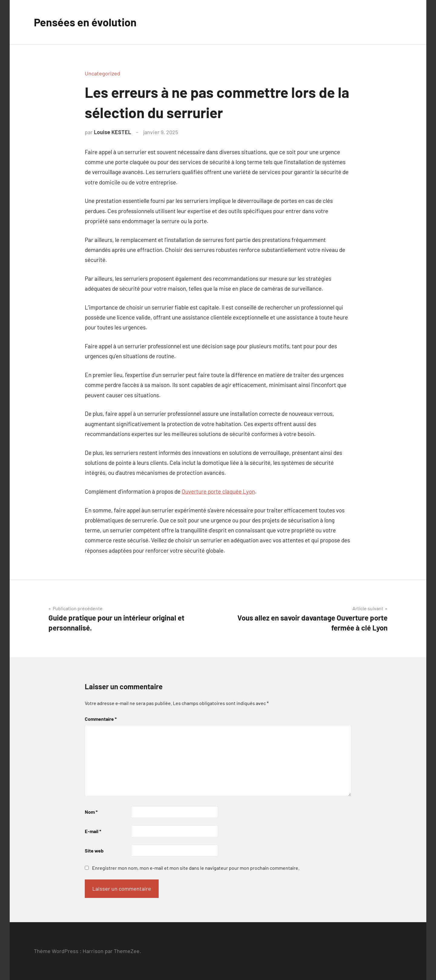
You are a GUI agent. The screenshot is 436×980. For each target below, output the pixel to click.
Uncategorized (102, 73)
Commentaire (101, 719)
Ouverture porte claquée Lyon (218, 491)
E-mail (93, 831)
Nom (91, 812)
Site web (94, 851)
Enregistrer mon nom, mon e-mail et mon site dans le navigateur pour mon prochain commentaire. (196, 868)
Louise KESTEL (112, 132)
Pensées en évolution (85, 22)
